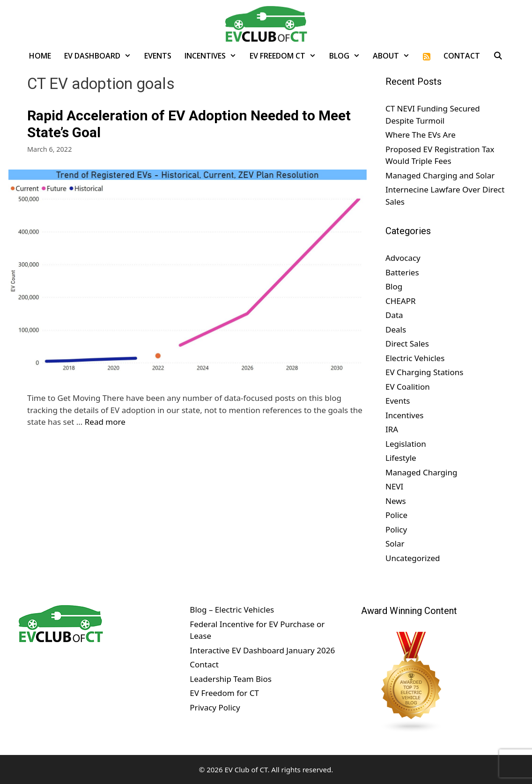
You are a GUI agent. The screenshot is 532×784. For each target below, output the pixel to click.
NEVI (394, 486)
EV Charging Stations (424, 372)
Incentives (214, 56)
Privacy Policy (215, 707)
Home (40, 56)
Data (394, 315)
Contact (462, 56)
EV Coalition (408, 387)
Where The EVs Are (421, 135)
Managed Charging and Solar (440, 175)
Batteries (402, 272)
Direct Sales (407, 344)
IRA (392, 429)
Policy (396, 529)
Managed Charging (421, 472)
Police (396, 515)
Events (158, 56)
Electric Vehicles (415, 358)
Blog (348, 56)
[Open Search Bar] (498, 56)
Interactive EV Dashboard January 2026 (262, 650)
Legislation (406, 444)
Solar (395, 544)
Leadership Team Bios (231, 679)
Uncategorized (413, 558)
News (396, 501)
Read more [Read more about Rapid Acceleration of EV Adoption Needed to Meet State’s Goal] (105, 422)
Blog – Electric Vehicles (232, 610)
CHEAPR (401, 301)
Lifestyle (401, 458)
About (395, 56)
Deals (396, 329)
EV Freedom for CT (224, 693)
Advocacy (403, 258)
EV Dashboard (101, 56)
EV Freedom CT (286, 56)
